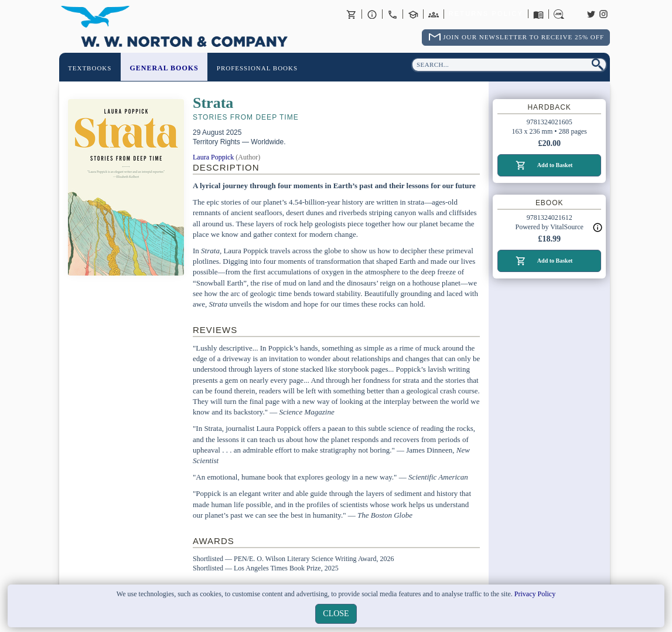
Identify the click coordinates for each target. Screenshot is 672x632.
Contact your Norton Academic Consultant (413, 14)
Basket (352, 14)
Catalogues (538, 14)
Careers (559, 14)
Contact (393, 14)
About (372, 14)
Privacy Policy (535, 594)
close (336, 614)
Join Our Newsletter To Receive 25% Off (523, 37)
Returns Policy (486, 14)
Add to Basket (555, 165)
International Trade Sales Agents (434, 14)
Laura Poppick (213, 157)
